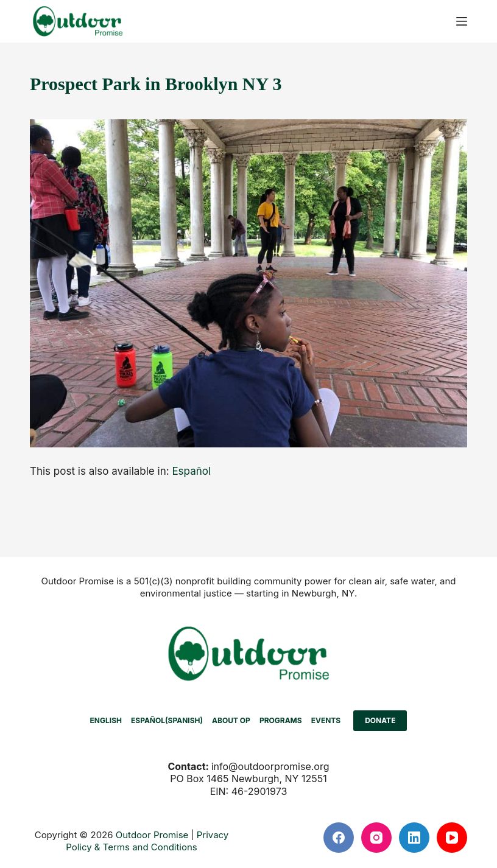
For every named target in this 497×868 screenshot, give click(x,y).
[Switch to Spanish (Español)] (167, 721)
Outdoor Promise (152, 835)
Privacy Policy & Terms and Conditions (147, 841)
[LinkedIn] (414, 838)
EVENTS (326, 720)
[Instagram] (376, 838)
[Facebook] (339, 838)
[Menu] (462, 21)
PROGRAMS (281, 720)
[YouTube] (452, 838)
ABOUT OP (231, 720)
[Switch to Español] (191, 471)
